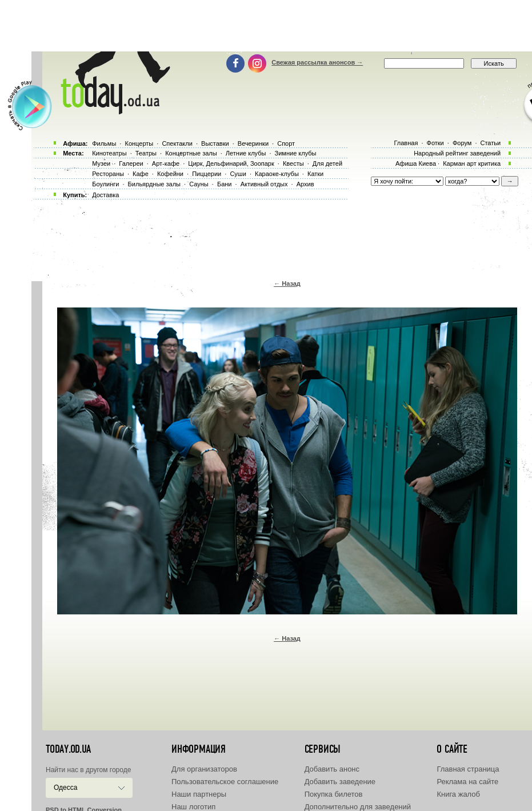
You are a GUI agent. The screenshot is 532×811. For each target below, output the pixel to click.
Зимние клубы (296, 153)
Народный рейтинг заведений (457, 153)
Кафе (141, 174)
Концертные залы (191, 153)
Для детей (327, 163)
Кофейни (170, 174)
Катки (315, 174)
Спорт (286, 143)
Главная (406, 143)
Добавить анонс (332, 769)
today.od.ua (68, 749)
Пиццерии (207, 174)
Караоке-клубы (277, 174)
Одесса (65, 788)
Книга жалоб (458, 794)
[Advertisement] (266, 26)
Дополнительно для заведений (358, 807)
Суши (238, 174)
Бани (225, 184)
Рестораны (108, 174)
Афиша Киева (416, 163)
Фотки (435, 143)
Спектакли (177, 143)
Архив (305, 184)
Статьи (491, 143)
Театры (146, 153)
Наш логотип (193, 807)
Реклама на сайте (467, 782)
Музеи (101, 163)
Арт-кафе (166, 163)
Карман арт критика (472, 163)
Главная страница (468, 769)
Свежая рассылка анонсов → (317, 62)
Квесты (293, 163)
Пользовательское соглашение (225, 782)
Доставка (105, 195)
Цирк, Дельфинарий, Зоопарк (231, 163)
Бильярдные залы (154, 184)
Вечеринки (253, 143)
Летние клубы (246, 153)
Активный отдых (264, 184)
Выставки (215, 143)
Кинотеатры (109, 153)
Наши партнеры (199, 794)
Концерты (139, 143)
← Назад (287, 283)
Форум (462, 143)
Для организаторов (204, 769)
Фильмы (104, 143)
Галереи (131, 163)
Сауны (199, 184)
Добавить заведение (340, 782)
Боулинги (105, 184)
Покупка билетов (334, 794)
